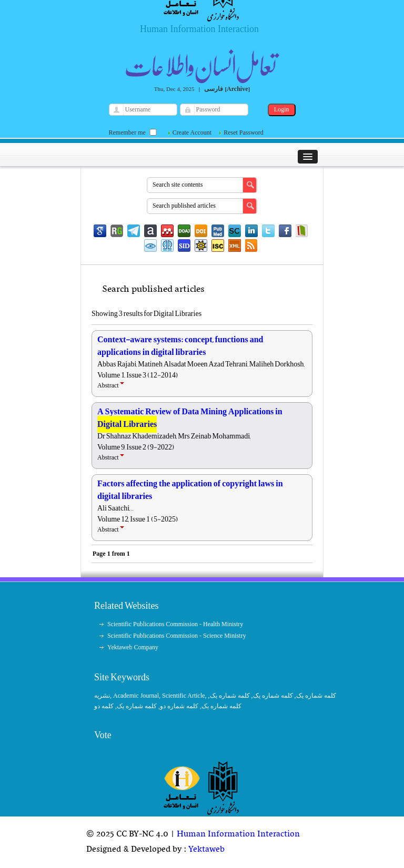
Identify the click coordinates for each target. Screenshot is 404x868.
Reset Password (244, 132)
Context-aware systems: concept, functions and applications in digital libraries (180, 346)
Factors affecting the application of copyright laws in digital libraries (190, 490)
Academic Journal (136, 696)
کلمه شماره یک (316, 696)
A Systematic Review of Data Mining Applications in (190, 418)
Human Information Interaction (238, 834)
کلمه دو (104, 706)
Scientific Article (184, 696)
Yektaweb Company (133, 647)
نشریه (102, 696)
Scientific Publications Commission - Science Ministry (177, 636)
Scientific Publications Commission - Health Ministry (175, 624)
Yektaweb (206, 850)
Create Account (192, 132)
